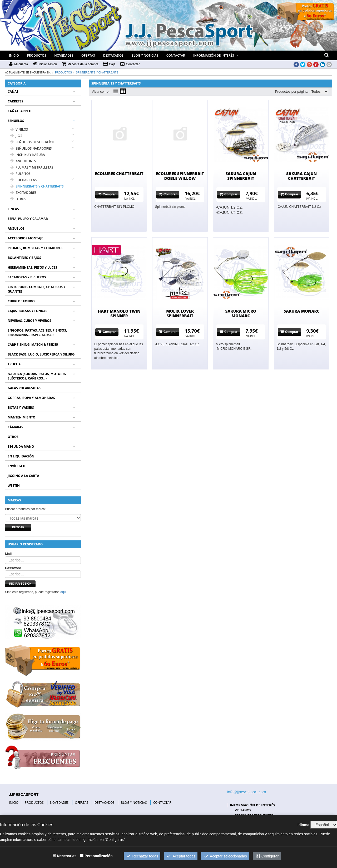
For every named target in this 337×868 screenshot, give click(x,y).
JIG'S (16, 136)
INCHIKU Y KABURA (28, 155)
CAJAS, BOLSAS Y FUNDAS (27, 311)
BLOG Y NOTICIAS (145, 55)
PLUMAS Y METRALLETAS (32, 167)
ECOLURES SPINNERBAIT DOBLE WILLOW (180, 176)
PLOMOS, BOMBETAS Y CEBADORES (35, 248)
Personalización (99, 856)
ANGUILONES (23, 161)
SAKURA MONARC (301, 311)
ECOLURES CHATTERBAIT (119, 174)
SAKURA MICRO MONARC (241, 313)
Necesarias (67, 856)
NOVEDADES (64, 55)
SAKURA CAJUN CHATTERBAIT (301, 176)
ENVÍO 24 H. (17, 466)
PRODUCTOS (37, 55)
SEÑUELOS (16, 121)
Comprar (107, 194)
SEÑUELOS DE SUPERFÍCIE (32, 142)
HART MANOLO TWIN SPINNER (119, 313)
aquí (63, 592)
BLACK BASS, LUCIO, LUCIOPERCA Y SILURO (41, 354)
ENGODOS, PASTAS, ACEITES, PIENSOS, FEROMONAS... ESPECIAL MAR (37, 333)
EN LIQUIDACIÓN (21, 456)
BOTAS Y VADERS (21, 408)
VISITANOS (243, 810)
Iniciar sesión (20, 584)
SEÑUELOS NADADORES (31, 148)
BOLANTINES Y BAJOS (24, 258)
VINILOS (19, 129)
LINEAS (13, 209)
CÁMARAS (15, 427)
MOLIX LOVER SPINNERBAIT (180, 313)
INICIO (14, 55)
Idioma (303, 825)
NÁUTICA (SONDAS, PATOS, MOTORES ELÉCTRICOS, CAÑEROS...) (37, 376)
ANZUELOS (16, 228)
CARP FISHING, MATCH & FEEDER (33, 345)
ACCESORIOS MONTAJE (25, 238)
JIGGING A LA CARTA (23, 476)
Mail (8, 554)
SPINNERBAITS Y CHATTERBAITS (97, 73)
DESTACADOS (113, 55)
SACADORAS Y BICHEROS (27, 277)
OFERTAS (88, 55)
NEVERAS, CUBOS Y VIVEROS (29, 321)
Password (13, 568)
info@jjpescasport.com (247, 792)
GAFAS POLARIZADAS (24, 388)
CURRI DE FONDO (21, 301)
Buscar (18, 527)
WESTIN (14, 485)
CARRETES (15, 101)
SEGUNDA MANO (21, 447)
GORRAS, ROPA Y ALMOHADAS (31, 398)
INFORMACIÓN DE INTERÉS (214, 55)
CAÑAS (13, 92)
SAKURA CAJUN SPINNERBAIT (241, 176)
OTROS (18, 199)
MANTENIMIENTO (21, 417)
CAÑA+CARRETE (20, 111)
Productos (63, 73)
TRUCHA (14, 364)
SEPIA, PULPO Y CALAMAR (28, 219)
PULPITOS (20, 174)
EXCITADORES (23, 193)
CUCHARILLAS (23, 180)
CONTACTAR (176, 55)
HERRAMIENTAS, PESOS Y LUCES (32, 267)
